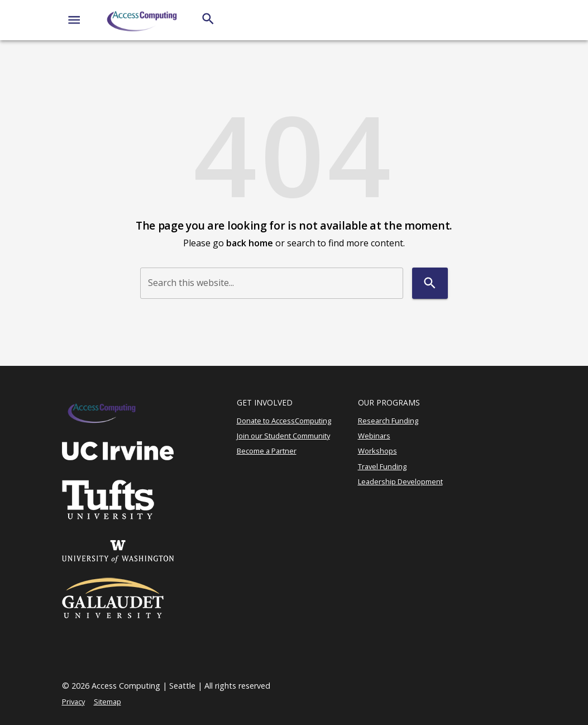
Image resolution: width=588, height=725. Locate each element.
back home (250, 243)
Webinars (374, 436)
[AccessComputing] (143, 20)
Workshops (377, 451)
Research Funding (388, 421)
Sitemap (107, 702)
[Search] (208, 19)
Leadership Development (400, 481)
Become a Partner (267, 451)
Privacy (73, 702)
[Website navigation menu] (74, 20)
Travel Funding (382, 466)
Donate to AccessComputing (284, 421)
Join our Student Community (283, 436)
